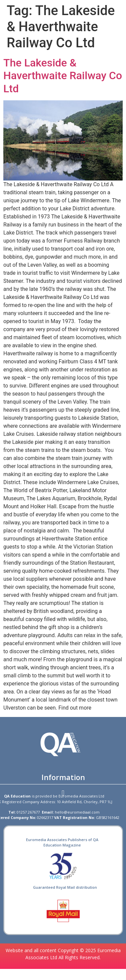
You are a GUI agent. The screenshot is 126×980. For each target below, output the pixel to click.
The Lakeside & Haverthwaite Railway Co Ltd (63, 76)
